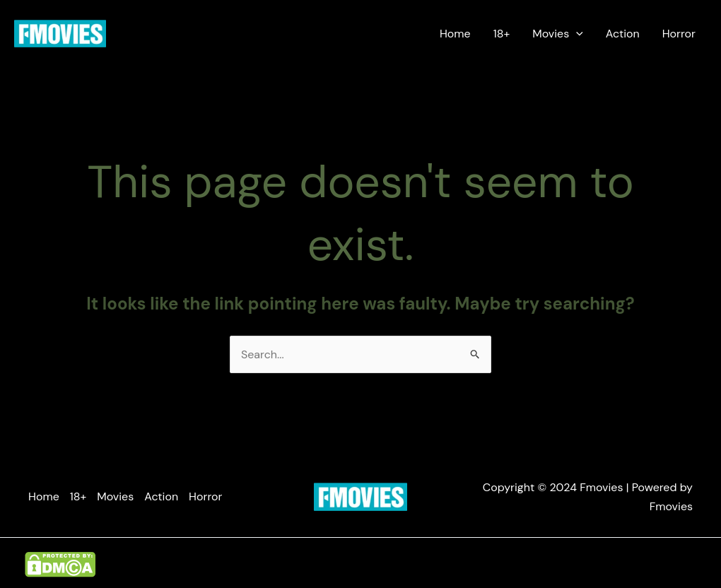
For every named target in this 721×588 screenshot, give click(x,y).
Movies (558, 34)
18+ (502, 34)
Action (623, 34)
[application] (576, 34)
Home (455, 34)
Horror (679, 34)
